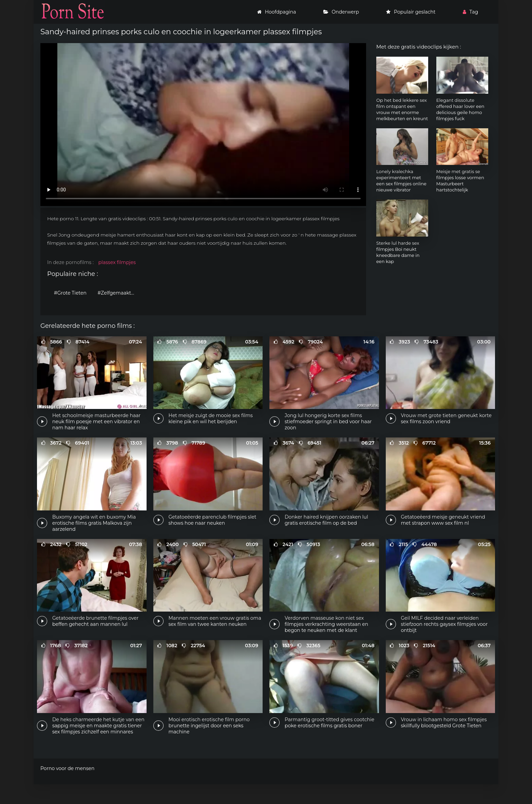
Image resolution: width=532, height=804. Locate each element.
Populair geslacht (411, 12)
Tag (470, 12)
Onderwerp (341, 12)
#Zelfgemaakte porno (118, 293)
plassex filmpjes (117, 262)
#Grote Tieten (70, 293)
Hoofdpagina (277, 12)
